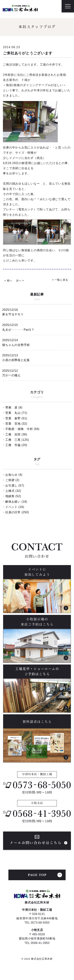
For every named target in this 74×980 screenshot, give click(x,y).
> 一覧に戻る (60, 280)
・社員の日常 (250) (16, 512)
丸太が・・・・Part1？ (37, 327)
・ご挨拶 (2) (11, 480)
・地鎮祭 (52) (12, 496)
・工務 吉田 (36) (15, 434)
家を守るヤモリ (37, 311)
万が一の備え (37, 372)
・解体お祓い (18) (15, 502)
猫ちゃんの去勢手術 (37, 342)
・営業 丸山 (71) (15, 413)
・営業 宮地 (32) (15, 424)
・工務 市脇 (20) (15, 445)
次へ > (20, 281)
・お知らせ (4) (12, 475)
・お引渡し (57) (13, 486)
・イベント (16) (13, 507)
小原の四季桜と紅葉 (37, 357)
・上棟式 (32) (12, 491)
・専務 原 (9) (12, 408)
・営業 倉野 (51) (15, 418)
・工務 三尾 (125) (16, 440)
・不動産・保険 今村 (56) (21, 429)
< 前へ (8, 281)
